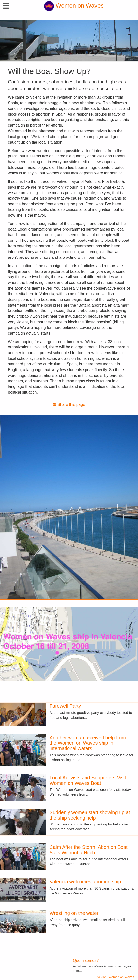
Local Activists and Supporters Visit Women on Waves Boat (88, 780)
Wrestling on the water (74, 913)
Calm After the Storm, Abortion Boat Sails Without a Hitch (89, 850)
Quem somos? (86, 960)
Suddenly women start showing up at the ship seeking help (90, 815)
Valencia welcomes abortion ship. (86, 882)
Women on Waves (74, 6)
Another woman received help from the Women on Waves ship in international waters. (88, 743)
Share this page (69, 404)
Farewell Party (65, 706)
